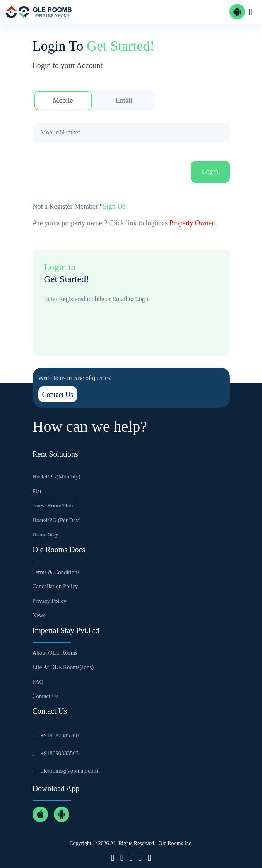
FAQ (38, 682)
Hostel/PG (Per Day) (57, 520)
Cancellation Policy (55, 586)
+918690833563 (60, 753)
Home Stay (45, 534)
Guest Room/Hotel (54, 505)
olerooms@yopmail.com (69, 771)
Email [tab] (124, 100)
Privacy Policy (50, 601)
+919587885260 (60, 735)
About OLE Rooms (55, 653)
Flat (37, 491)
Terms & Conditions (56, 572)
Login (210, 172)
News (39, 615)
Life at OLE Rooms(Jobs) (63, 667)
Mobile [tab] (63, 100)
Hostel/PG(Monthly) (57, 477)
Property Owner (191, 223)
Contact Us (58, 395)
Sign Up (114, 206)
